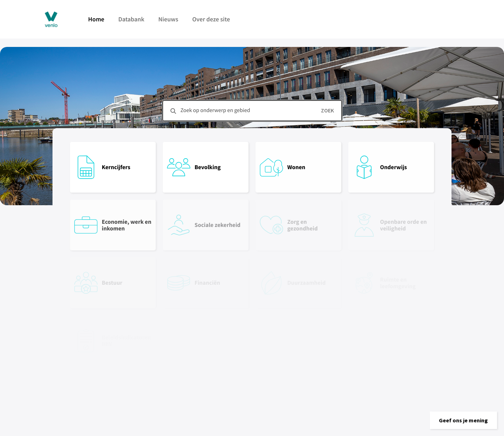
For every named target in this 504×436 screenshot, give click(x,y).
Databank (131, 19)
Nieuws (168, 19)
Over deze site (211, 19)
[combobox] (252, 111)
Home (96, 19)
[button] (463, 420)
